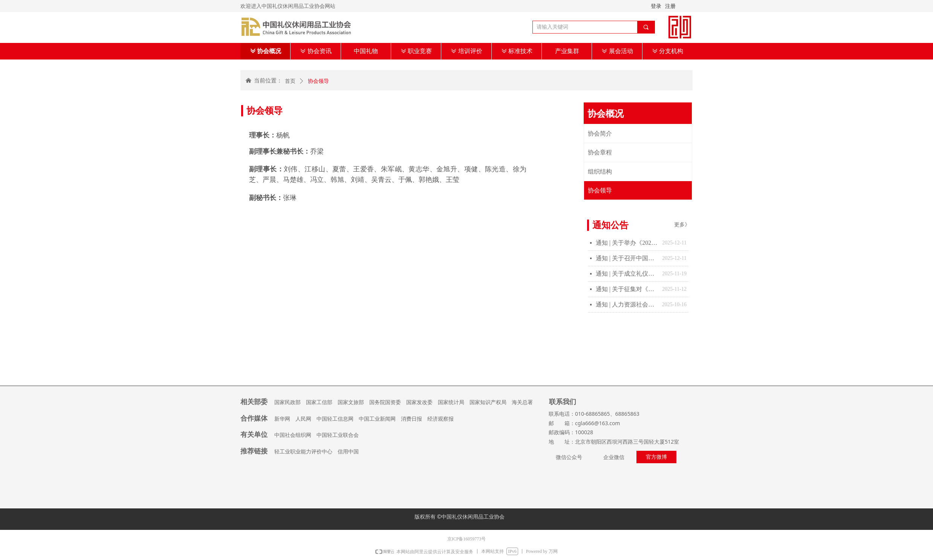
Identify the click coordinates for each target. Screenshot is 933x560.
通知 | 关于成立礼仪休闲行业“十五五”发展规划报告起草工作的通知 (627, 274)
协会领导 (318, 81)
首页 (290, 81)
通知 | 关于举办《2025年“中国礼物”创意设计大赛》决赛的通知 (627, 243)
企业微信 (614, 457)
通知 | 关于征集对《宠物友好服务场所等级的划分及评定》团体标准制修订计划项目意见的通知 (627, 289)
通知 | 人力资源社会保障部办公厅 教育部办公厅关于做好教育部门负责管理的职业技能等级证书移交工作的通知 (627, 304)
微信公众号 (569, 457)
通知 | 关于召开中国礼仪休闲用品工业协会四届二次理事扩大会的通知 (627, 258)
